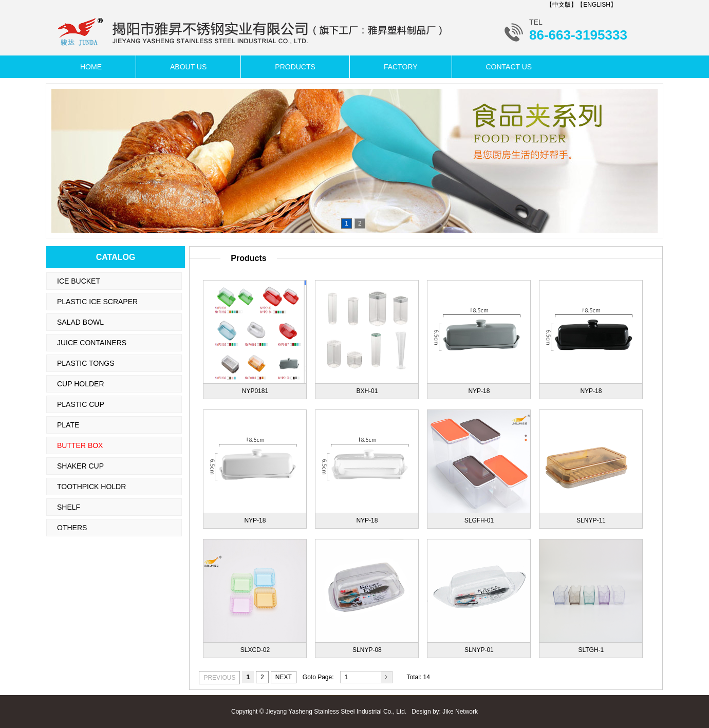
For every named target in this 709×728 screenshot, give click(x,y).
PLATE (68, 425)
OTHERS (72, 528)
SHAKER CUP (80, 466)
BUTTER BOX (80, 445)
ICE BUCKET (79, 281)
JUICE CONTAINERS (92, 343)
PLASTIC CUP (81, 404)
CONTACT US (509, 67)
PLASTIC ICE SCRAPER (97, 302)
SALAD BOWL (80, 322)
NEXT (284, 677)
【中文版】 (562, 5)
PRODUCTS (295, 67)
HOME (91, 67)
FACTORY (401, 67)
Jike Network (460, 712)
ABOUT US (188, 67)
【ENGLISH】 (597, 5)
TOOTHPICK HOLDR (91, 487)
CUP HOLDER (81, 384)
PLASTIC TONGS (86, 363)
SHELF (69, 507)
